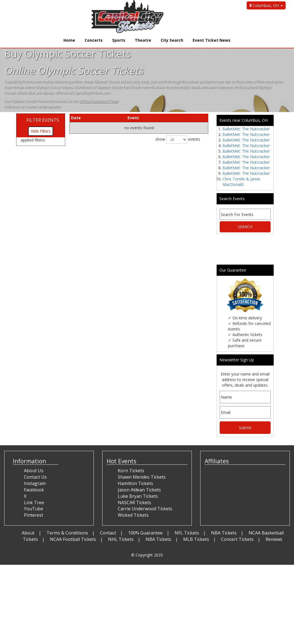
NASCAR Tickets (134, 503)
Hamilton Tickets (135, 483)
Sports (119, 40)
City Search (172, 40)
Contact (108, 533)
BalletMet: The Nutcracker (246, 129)
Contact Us (35, 477)
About (28, 533)
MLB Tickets (196, 539)
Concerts (94, 40)
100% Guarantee (145, 533)
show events (178, 140)
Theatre (143, 40)
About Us (34, 471)
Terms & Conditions (67, 533)
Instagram (35, 483)
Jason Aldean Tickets (139, 490)
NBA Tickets (224, 533)
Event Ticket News (212, 40)
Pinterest (34, 515)
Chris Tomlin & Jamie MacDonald (241, 182)
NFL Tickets (187, 533)
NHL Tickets (121, 539)
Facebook (34, 490)
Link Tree (34, 503)
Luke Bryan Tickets (138, 496)
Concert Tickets (237, 539)
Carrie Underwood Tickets (145, 509)
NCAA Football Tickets (73, 539)
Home (69, 40)
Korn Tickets (131, 471)
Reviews (274, 539)
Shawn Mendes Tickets (142, 477)
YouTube (34, 509)
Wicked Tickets (133, 515)
